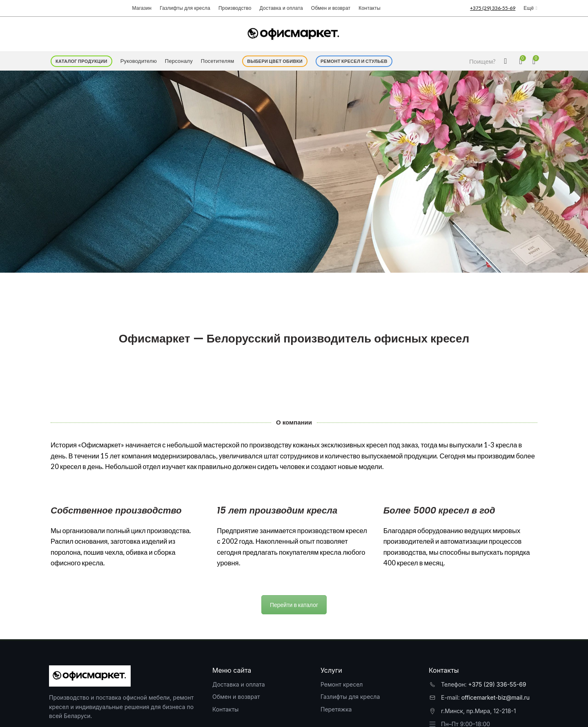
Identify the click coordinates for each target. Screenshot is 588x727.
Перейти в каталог (294, 605)
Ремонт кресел (342, 684)
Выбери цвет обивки (275, 61)
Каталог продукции (81, 61)
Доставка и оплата (239, 684)
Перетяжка (336, 709)
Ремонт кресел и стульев (354, 61)
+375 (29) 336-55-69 (497, 684)
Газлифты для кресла (350, 697)
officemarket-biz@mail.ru (496, 697)
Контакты (225, 709)
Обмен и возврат (236, 697)
